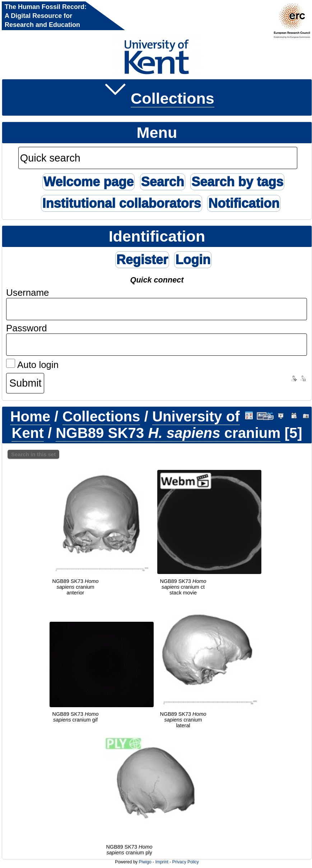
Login (193, 260)
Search (163, 182)
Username (28, 293)
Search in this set (33, 454)
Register (142, 260)
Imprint (162, 862)
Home (30, 417)
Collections (173, 98)
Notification (244, 203)
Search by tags (237, 182)
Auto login (32, 365)
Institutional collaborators (121, 203)
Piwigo (145, 862)
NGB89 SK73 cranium (168, 433)
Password (27, 328)
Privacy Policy (185, 862)
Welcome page (89, 182)
